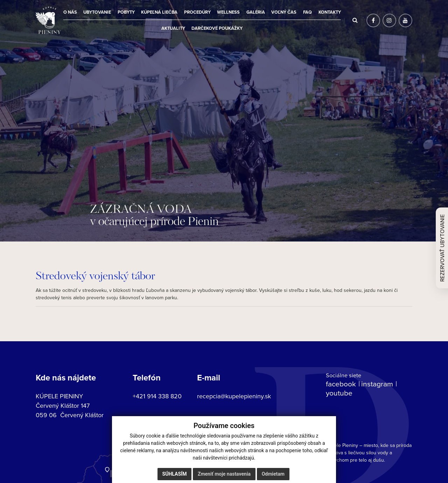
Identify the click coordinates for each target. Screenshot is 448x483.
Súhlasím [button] (175, 474)
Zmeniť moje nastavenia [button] (224, 474)
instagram (377, 384)
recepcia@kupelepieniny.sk (234, 396)
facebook (341, 384)
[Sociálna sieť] (373, 20)
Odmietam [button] (273, 474)
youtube (339, 393)
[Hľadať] (355, 20)
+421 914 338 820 (157, 396)
